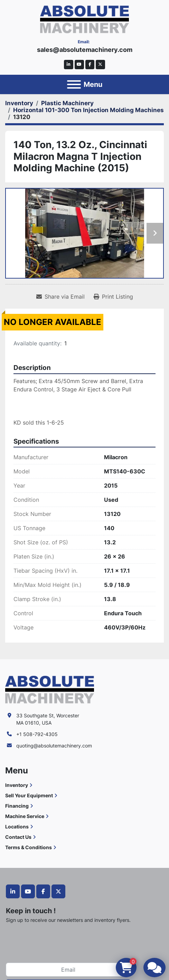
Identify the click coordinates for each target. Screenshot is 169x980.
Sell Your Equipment (29, 795)
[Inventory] (19, 103)
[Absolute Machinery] (50, 689)
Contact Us (18, 837)
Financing (17, 806)
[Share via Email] (60, 297)
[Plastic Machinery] (67, 103)
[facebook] (90, 65)
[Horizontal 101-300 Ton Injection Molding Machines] (88, 110)
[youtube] (79, 65)
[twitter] (100, 65)
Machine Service (25, 816)
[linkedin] (69, 65)
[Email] (68, 970)
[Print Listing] (113, 297)
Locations (17, 827)
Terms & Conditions (29, 847)
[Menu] (74, 84)
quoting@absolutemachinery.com (54, 746)
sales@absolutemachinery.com (85, 50)
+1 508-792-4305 (37, 734)
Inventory (17, 785)
